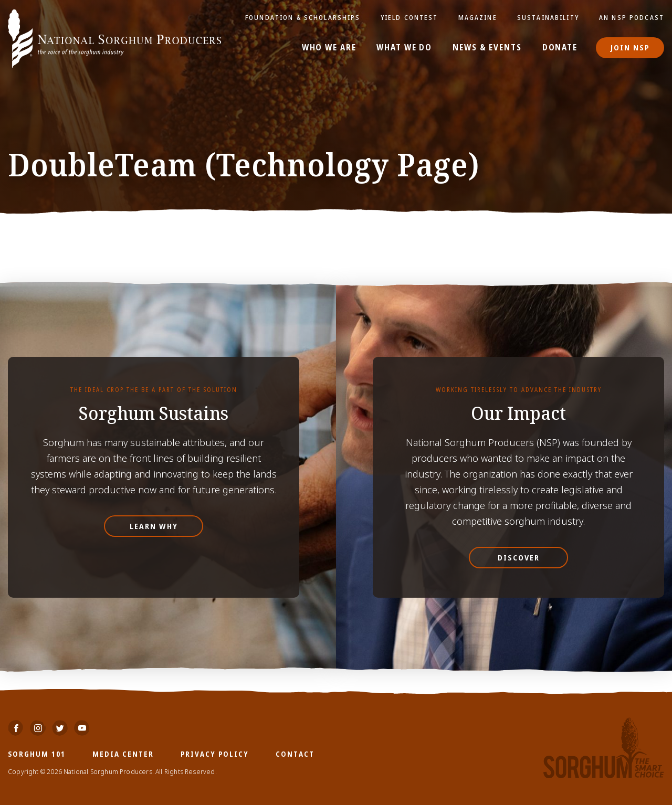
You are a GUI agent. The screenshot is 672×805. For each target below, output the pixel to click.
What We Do (404, 48)
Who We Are (329, 48)
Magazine (478, 17)
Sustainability (548, 17)
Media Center (123, 754)
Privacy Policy (215, 754)
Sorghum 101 (37, 754)
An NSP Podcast (632, 17)
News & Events (487, 48)
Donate (560, 48)
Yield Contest (409, 17)
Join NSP (630, 47)
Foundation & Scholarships (303, 17)
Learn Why (154, 526)
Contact (295, 754)
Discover (519, 558)
